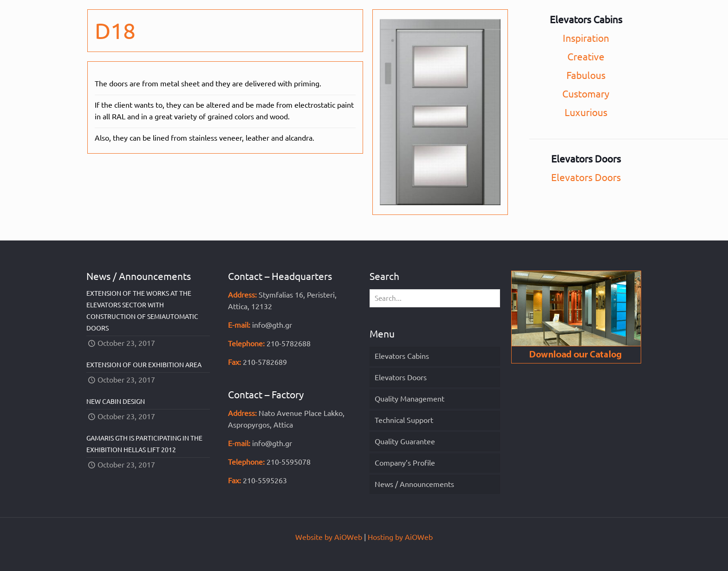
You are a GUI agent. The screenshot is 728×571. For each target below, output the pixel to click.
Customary (586, 94)
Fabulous (586, 75)
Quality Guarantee (405, 441)
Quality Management (409, 399)
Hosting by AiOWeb (400, 537)
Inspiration (586, 38)
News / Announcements (414, 484)
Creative (586, 57)
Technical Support (404, 420)
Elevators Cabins (402, 356)
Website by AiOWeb (329, 537)
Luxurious (586, 112)
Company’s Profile (405, 463)
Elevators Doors (586, 177)
